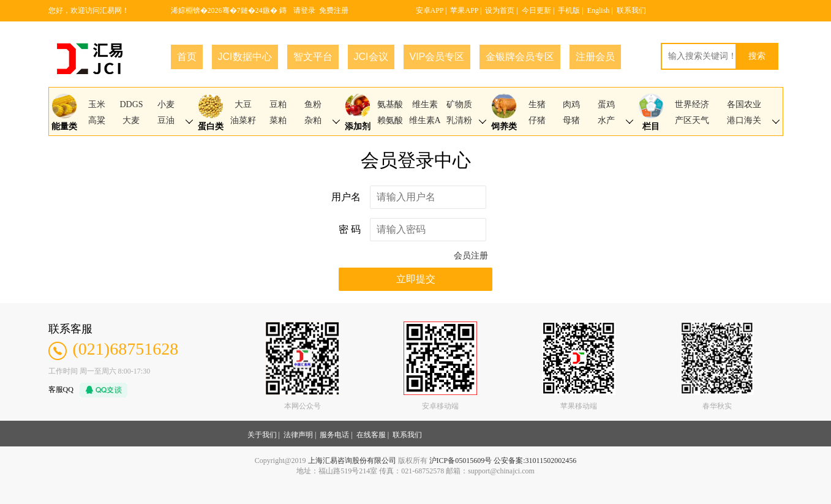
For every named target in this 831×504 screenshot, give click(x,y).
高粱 (97, 120)
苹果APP (464, 10)
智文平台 (313, 57)
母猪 (571, 120)
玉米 (97, 104)
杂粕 (313, 120)
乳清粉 (459, 120)
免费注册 (334, 10)
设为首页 (500, 10)
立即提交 (416, 279)
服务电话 (334, 435)
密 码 (350, 229)
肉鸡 (571, 104)
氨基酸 (390, 104)
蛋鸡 (606, 104)
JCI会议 (371, 57)
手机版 (569, 10)
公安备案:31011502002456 (535, 461)
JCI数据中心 (245, 57)
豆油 (166, 120)
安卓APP (430, 10)
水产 (606, 120)
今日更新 (536, 10)
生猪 (537, 104)
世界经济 (692, 104)
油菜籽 (243, 120)
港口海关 (744, 120)
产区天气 (692, 120)
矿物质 (459, 104)
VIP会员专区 (437, 57)
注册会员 (595, 57)
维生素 (425, 104)
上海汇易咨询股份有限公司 (352, 461)
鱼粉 (313, 104)
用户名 (346, 197)
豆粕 (278, 104)
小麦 (166, 104)
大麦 (131, 120)
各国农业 (744, 104)
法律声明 (298, 435)
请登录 (304, 10)
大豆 (243, 104)
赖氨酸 (390, 120)
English (599, 10)
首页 (187, 57)
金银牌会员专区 (520, 57)
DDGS (131, 104)
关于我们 (262, 435)
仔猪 (537, 120)
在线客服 (371, 435)
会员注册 (471, 256)
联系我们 (631, 10)
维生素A (425, 120)
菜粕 (278, 120)
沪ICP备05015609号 (461, 461)
